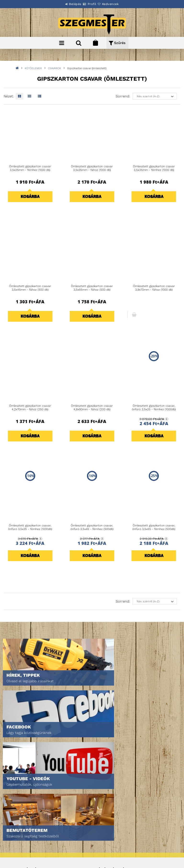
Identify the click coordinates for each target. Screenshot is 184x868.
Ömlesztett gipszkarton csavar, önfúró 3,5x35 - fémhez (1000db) (30, 527)
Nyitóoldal (18, 776)
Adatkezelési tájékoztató (29, 834)
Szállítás (17, 847)
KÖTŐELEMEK (33, 68)
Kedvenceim (104, 803)
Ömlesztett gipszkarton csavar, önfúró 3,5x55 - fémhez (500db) (154, 527)
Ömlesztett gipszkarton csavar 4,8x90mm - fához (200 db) (92, 408)
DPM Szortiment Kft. (110, 852)
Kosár (100, 796)
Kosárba (30, 197)
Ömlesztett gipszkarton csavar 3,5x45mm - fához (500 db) (30, 288)
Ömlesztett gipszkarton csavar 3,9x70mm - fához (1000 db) (154, 288)
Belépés (70, 4)
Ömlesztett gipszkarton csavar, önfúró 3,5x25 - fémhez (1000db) (154, 408)
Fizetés (15, 841)
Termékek (17, 783)
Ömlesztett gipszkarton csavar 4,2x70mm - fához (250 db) (30, 408)
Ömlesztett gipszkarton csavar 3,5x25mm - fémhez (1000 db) (30, 168)
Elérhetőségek (21, 854)
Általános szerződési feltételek (35, 827)
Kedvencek (116, 4)
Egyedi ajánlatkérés (26, 790)
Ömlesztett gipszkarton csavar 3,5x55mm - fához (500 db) (92, 288)
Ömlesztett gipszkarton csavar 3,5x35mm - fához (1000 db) (92, 168)
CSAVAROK (55, 68)
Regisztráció (105, 783)
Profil (92, 4)
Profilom (102, 790)
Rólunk (15, 796)
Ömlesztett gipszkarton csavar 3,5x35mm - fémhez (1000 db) (154, 168)
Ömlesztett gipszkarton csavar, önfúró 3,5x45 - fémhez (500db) (92, 527)
